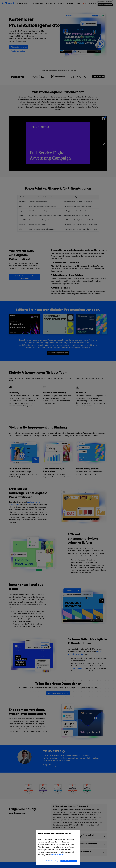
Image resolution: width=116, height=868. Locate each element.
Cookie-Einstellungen (53, 861)
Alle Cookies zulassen (69, 861)
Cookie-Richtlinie (57, 855)
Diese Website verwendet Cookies (58, 835)
